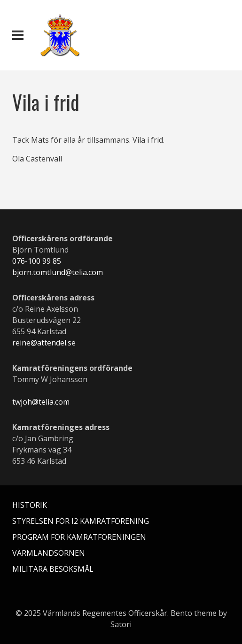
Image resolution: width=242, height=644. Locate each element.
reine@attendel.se (44, 343)
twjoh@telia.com (41, 402)
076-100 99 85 (37, 261)
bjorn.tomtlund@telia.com (58, 272)
